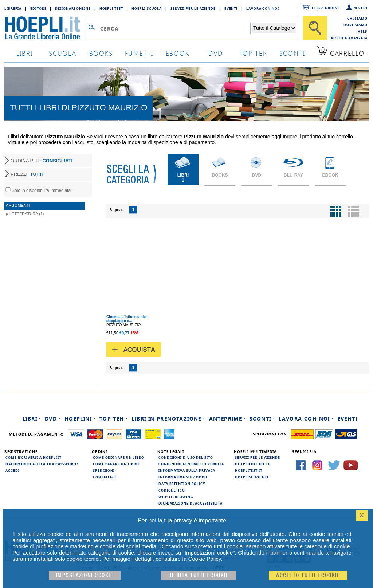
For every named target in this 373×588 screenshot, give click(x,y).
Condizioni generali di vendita (191, 464)
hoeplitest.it (249, 470)
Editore (38, 8)
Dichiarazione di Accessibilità (191, 503)
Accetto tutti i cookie (308, 575)
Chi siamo (357, 18)
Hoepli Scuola (147, 8)
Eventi (231, 8)
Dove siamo (356, 25)
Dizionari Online (73, 8)
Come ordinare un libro (119, 457)
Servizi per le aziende (193, 8)
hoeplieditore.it (252, 464)
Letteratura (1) (27, 214)
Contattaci (105, 477)
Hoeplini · (80, 419)
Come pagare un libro (116, 464)
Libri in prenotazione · (168, 419)
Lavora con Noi (263, 8)
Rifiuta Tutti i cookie (199, 575)
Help (363, 31)
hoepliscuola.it (252, 477)
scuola (63, 53)
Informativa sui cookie (183, 477)
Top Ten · (114, 419)
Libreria (13, 8)
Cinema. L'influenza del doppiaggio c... (127, 319)
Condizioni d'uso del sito (186, 457)
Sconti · (262, 419)
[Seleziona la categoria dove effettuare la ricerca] (274, 28)
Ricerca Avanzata (349, 38)
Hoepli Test (111, 8)
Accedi (361, 8)
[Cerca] (315, 28)
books (101, 53)
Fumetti (139, 53)
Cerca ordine (326, 8)
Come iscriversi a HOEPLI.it (34, 457)
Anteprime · (227, 419)
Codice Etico (172, 490)
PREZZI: (27, 174)
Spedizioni (104, 470)
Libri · (32, 419)
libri (25, 53)
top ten (254, 53)
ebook (178, 53)
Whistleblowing (176, 497)
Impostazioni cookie (85, 575)
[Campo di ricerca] (175, 28)
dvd (216, 53)
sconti (292, 53)
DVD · (53, 419)
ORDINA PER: (42, 161)
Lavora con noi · (306, 419)
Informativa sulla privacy (187, 470)
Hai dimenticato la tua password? (42, 464)
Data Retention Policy (182, 484)
